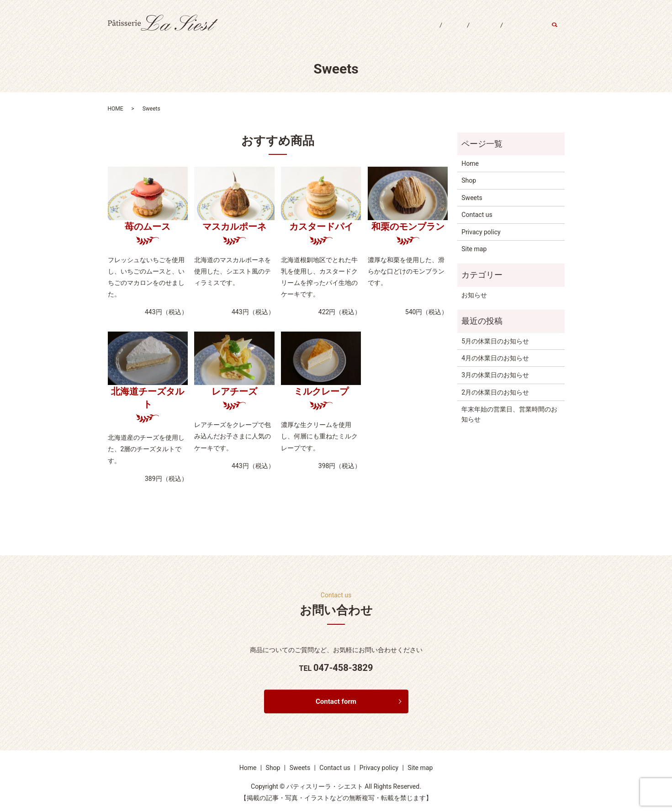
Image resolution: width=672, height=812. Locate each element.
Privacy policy (481, 232)
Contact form (336, 702)
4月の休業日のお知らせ (495, 358)
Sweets (476, 31)
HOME (116, 109)
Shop (439, 31)
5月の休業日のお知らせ (495, 341)
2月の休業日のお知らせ (495, 392)
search (560, 32)
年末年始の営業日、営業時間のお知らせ (509, 414)
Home (403, 31)
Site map (474, 249)
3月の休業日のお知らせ (495, 375)
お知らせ (474, 295)
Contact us (520, 31)
